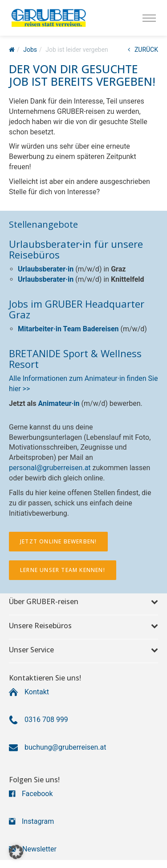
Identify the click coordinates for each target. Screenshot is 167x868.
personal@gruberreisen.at (50, 468)
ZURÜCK (143, 50)
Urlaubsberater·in (46, 269)
